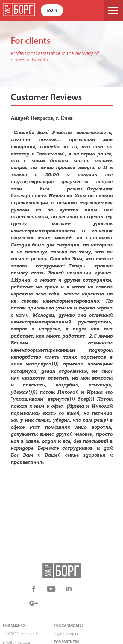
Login (52, 11)
